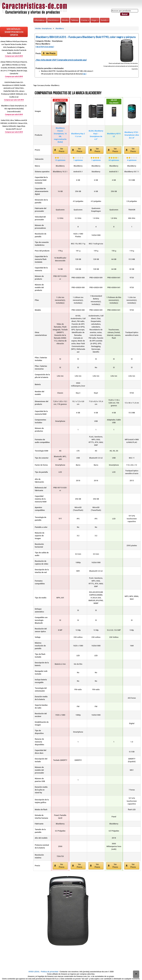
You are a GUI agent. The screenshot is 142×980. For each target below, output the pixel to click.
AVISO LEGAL (34, 972)
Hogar (95, 20)
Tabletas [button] (75, 20)
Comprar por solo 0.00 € (14, 56)
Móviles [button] (65, 20)
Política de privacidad (50, 972)
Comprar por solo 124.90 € (14, 100)
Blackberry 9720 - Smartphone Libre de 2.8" (132, 135)
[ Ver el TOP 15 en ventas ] (45, 47)
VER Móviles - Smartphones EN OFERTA (14, 32)
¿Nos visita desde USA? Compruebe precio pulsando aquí (61, 60)
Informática (40, 20)
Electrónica (54, 20)
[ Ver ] (84, 74)
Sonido (105, 20)
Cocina (85, 20)
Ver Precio (51, 53)
